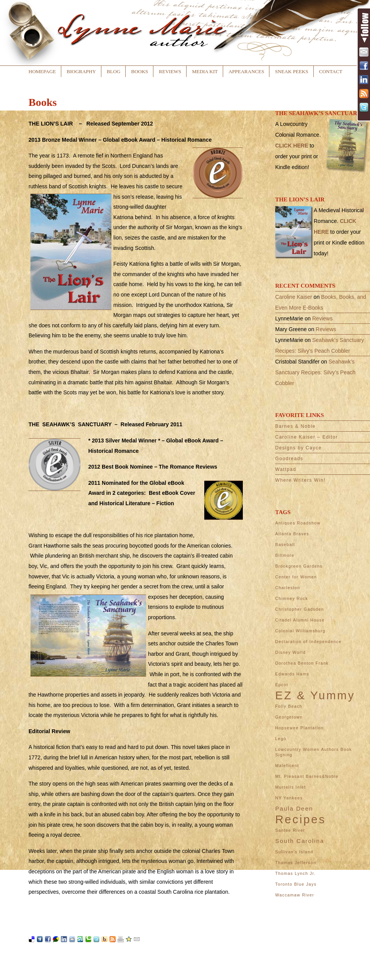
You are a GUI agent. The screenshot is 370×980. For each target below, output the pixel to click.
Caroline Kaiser (294, 297)
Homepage (42, 71)
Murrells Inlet (291, 787)
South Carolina (300, 841)
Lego (281, 739)
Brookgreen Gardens (299, 566)
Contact (331, 71)
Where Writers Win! (300, 480)
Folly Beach (289, 706)
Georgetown (289, 717)
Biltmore (285, 555)
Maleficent (287, 766)
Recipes (301, 819)
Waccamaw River (295, 895)
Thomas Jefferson (296, 863)
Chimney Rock (292, 598)
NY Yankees (289, 798)
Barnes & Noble (295, 426)
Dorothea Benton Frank (302, 663)
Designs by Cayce (299, 448)
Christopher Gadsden (300, 609)
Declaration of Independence (308, 642)
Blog (114, 71)
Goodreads (289, 459)
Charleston (288, 588)
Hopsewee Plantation (299, 728)
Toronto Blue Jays (296, 884)
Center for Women (296, 577)
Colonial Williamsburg (300, 631)
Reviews (170, 71)
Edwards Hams (292, 674)
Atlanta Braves (292, 534)
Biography (81, 71)
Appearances (246, 71)
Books (140, 71)
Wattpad (286, 469)
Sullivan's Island (294, 852)
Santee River (290, 830)
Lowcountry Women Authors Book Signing (314, 752)
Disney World (290, 652)
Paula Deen (294, 808)
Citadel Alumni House (300, 620)
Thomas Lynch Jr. (295, 873)
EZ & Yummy (315, 695)
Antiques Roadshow (298, 523)
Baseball (285, 544)
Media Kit (205, 71)
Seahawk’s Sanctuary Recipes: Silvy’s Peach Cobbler (315, 372)
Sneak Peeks (291, 71)
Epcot (282, 685)
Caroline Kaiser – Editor (307, 437)
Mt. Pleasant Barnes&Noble (307, 776)
